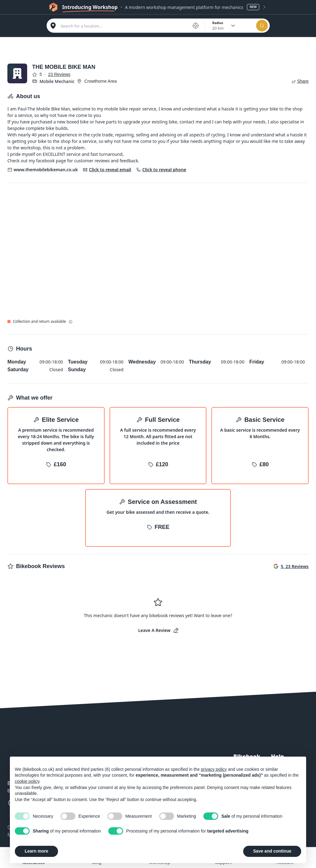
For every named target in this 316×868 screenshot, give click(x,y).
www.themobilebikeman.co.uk (46, 170)
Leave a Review (159, 630)
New (253, 7)
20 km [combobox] (218, 28)
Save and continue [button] (272, 851)
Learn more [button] (36, 851)
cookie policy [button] (27, 781)
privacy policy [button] (214, 769)
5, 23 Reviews (291, 566)
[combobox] (124, 26)
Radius (218, 23)
